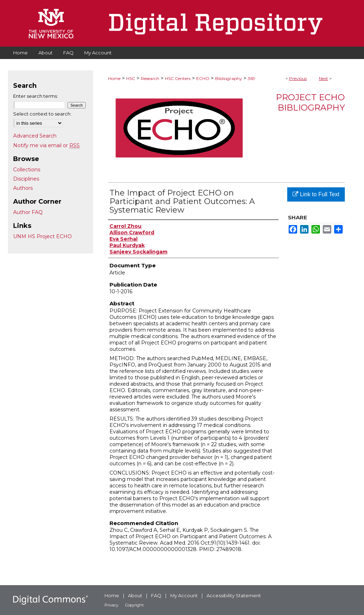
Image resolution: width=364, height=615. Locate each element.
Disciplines (26, 179)
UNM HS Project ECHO (42, 236)
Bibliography (229, 78)
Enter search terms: (36, 96)
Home (114, 78)
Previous (298, 78)
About (135, 595)
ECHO (203, 78)
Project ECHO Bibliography (310, 102)
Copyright (134, 605)
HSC (131, 78)
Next (323, 78)
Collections (27, 170)
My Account (184, 595)
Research (150, 78)
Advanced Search (35, 136)
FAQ (156, 595)
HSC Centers (178, 78)
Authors (23, 188)
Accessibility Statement (234, 595)
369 (251, 78)
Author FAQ (28, 212)
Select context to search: (42, 114)
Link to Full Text (316, 194)
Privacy (111, 605)
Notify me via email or (46, 145)
